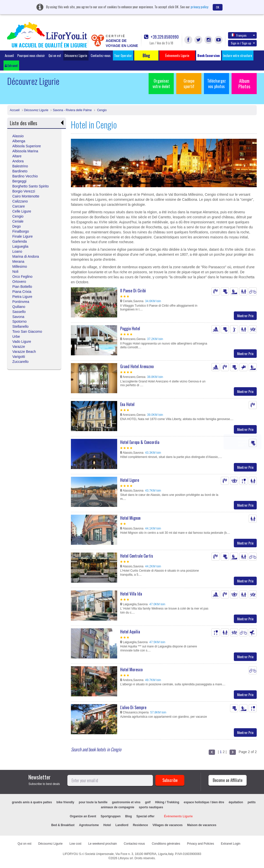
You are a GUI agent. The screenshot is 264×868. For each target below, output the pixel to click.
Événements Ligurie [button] (177, 55)
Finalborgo (21, 231)
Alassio (18, 136)
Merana (18, 261)
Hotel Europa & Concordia (140, 442)
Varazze (19, 347)
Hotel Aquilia (130, 632)
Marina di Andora (26, 256)
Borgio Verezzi (24, 191)
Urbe (16, 337)
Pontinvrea (21, 302)
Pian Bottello (22, 287)
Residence (140, 825)
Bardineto (20, 171)
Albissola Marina (25, 151)
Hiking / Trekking (167, 802)
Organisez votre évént (161, 84)
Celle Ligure (22, 211)
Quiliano (19, 307)
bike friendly (65, 802)
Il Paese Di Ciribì (133, 291)
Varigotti (19, 357)
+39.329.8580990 (161, 37)
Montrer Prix (245, 316)
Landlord (122, 825)
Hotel (107, 825)
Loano (17, 251)
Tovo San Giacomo (27, 331)
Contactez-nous (101, 55)
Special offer (145, 816)
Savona (18, 317)
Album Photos (244, 84)
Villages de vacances (167, 825)
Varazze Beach (24, 352)
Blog (129, 816)
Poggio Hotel (130, 328)
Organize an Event (83, 816)
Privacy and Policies (201, 844)
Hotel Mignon (130, 518)
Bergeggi (19, 181)
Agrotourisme (89, 825)
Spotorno (19, 321)
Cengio (101, 110)
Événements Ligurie (178, 816)
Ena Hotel (127, 404)
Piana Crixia (22, 292)
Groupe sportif (189, 84)
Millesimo (20, 266)
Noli (15, 272)
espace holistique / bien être (204, 802)
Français (243, 35)
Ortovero (19, 282)
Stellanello (20, 326)
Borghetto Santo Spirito (31, 186)
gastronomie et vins (126, 802)
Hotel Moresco (131, 670)
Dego (16, 226)
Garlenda (20, 241)
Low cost (75, 844)
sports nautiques (151, 807)
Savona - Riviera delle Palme (72, 110)
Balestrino (20, 166)
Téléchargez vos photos (216, 84)
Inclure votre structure (238, 55)
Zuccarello (20, 362)
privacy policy (199, 7)
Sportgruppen (111, 816)
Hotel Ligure (130, 480)
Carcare (19, 206)
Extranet (11, 65)
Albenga (19, 141)
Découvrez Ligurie (76, 55)
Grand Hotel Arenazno (137, 366)
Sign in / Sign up (243, 43)
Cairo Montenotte (26, 196)
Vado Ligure (22, 342)
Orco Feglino (22, 277)
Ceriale (18, 221)
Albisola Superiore (27, 146)
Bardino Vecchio (25, 176)
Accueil (9, 55)
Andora (18, 161)
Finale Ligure (23, 236)
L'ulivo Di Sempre (133, 707)
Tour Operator (123, 55)
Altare (17, 156)
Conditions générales (166, 844)
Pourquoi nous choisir (31, 55)
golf (148, 802)
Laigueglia (20, 246)
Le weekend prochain (103, 844)
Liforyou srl (126, 858)
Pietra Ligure (22, 297)
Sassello (19, 312)
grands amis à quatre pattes (32, 802)
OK (218, 7)
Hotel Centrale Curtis (137, 556)
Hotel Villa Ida (131, 594)
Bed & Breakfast (63, 825)
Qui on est (55, 55)
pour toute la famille (93, 802)
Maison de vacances (202, 825)
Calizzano (20, 201)
